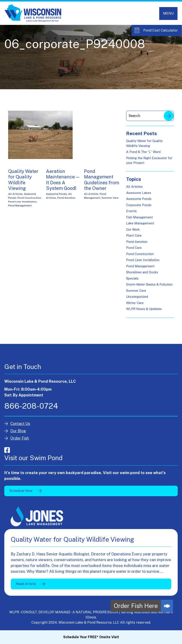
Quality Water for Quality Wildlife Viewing (23, 180)
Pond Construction (29, 198)
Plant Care (134, 235)
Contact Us (20, 424)
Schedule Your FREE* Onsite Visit (91, 637)
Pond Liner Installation (22, 202)
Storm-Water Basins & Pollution (149, 284)
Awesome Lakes (139, 193)
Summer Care (110, 198)
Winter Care (135, 303)
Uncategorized (137, 297)
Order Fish (20, 438)
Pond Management (20, 206)
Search (169, 116)
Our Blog (18, 431)
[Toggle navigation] (168, 14)
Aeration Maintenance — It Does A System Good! (63, 180)
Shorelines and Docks (142, 272)
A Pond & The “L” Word (143, 152)
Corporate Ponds (139, 205)
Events (131, 211)
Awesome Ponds (56, 194)
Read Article (26, 584)
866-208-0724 (31, 406)
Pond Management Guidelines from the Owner (102, 180)
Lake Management (140, 223)
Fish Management (139, 217)
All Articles (15, 194)
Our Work (133, 229)
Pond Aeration (66, 198)
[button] (167, 606)
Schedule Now (21, 491)
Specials (132, 278)
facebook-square (7, 450)
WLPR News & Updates (144, 309)
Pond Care (134, 248)
